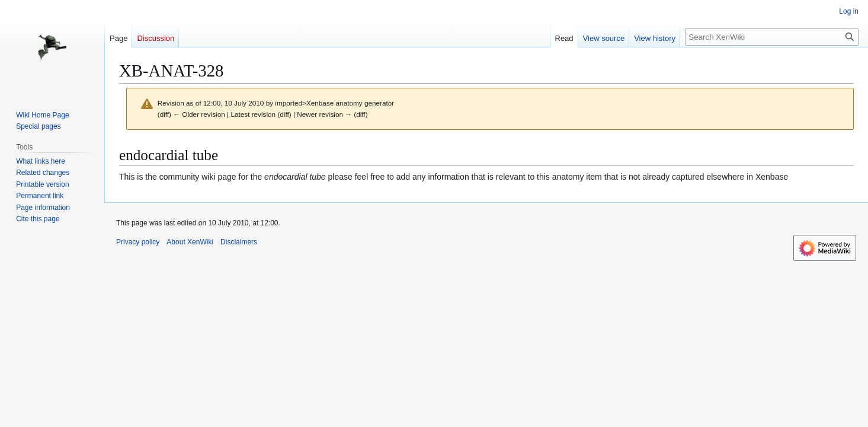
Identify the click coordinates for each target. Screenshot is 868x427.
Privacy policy (138, 242)
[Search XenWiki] (772, 37)
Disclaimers (239, 242)
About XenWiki (190, 242)
